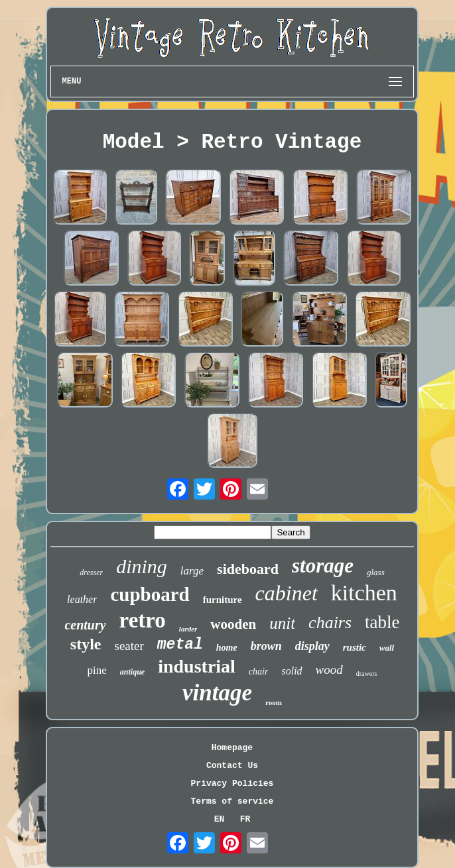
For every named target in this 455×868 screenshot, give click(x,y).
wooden (233, 624)
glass (376, 572)
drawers (367, 674)
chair (259, 672)
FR (245, 819)
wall (387, 648)
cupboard (150, 594)
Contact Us (232, 766)
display (312, 646)
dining (142, 566)
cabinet (287, 593)
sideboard (248, 569)
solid (292, 671)
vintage (217, 693)
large (192, 571)
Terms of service (232, 801)
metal (180, 645)
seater (129, 646)
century (85, 625)
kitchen (364, 593)
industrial (197, 666)
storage (323, 566)
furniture (223, 600)
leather (82, 599)
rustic (355, 647)
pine (97, 670)
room (274, 702)
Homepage (232, 748)
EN (220, 819)
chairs (330, 623)
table (382, 622)
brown (266, 646)
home (227, 648)
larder (188, 629)
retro (143, 620)
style (86, 644)
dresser (91, 572)
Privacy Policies (232, 784)
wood (329, 670)
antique (132, 672)
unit (282, 623)
